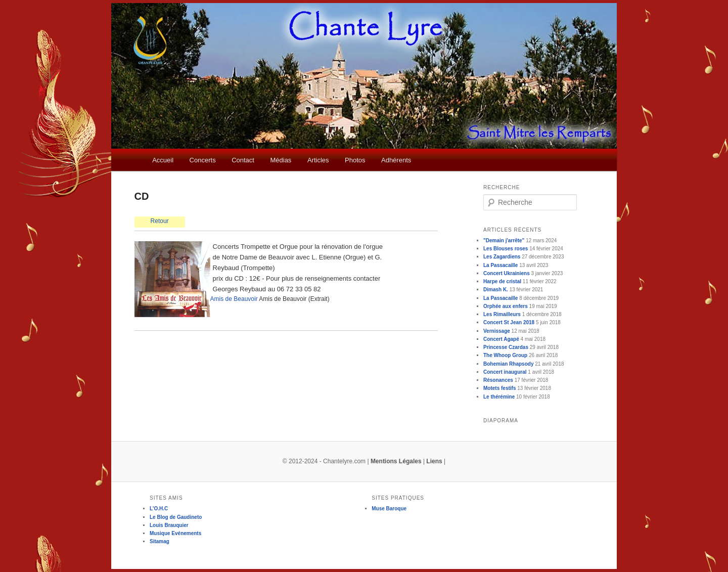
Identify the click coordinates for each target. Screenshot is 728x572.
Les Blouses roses (506, 249)
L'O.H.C (159, 509)
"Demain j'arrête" (504, 240)
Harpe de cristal (502, 281)
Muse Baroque (389, 509)
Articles (318, 160)
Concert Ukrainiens (507, 273)
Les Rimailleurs (502, 314)
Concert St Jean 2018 (509, 322)
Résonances (498, 380)
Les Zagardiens (502, 257)
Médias (281, 160)
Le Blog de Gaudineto (176, 517)
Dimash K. (496, 290)
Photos (355, 160)
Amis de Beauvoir (234, 299)
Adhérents (396, 160)
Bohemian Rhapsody (508, 364)
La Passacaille (500, 265)
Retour (160, 221)
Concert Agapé (501, 339)
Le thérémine (499, 397)
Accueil (163, 160)
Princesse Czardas (506, 347)
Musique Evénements (175, 533)
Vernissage (497, 331)
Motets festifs (499, 388)
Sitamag (160, 541)
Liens (434, 461)
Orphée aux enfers (506, 306)
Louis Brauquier (169, 525)
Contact (243, 160)
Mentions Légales (396, 461)
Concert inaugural (505, 372)
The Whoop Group (505, 355)
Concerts (203, 160)
